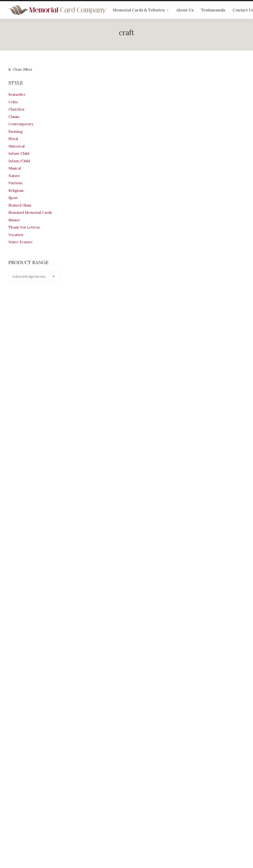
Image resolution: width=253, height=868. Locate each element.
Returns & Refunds (147, 820)
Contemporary (21, 124)
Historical (17, 146)
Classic (14, 117)
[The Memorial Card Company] (57, 10)
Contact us (79, 832)
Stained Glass (20, 205)
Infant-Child (19, 153)
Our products (81, 808)
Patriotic (16, 183)
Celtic (13, 102)
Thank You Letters (24, 227)
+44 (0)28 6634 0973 (29, 824)
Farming (15, 131)
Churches (16, 109)
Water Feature (21, 242)
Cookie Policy (142, 838)
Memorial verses (84, 826)
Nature (14, 176)
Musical (15, 168)
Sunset (14, 220)
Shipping (138, 814)
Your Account (142, 808)
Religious (16, 190)
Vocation (16, 235)
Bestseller (17, 94)
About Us (185, 10)
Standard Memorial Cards (30, 212)
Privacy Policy (142, 832)
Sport (13, 198)
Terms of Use (142, 826)
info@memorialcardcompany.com (37, 837)
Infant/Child (19, 161)
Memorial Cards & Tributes (141, 10)
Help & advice (81, 814)
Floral (13, 139)
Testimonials (213, 10)
